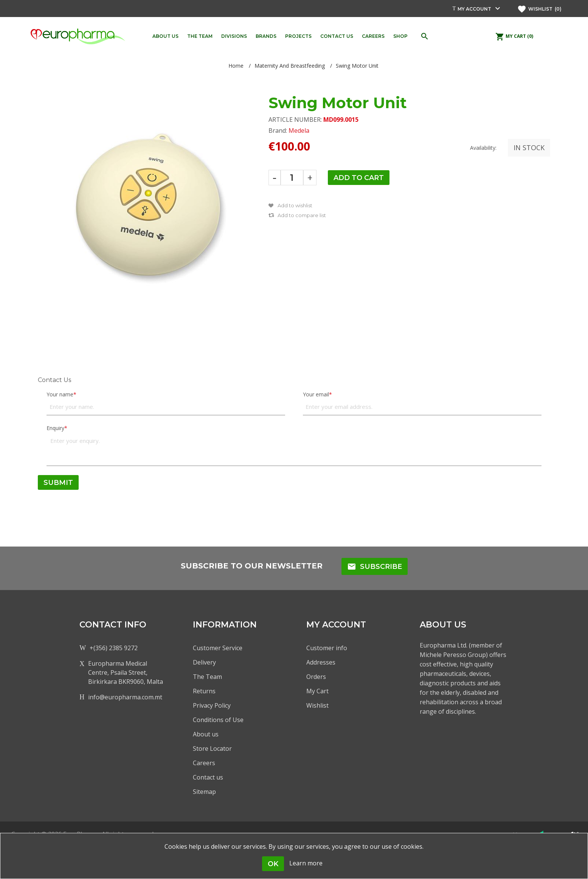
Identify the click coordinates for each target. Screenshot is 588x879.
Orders (316, 677)
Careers (204, 763)
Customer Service (218, 648)
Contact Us (54, 380)
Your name (60, 394)
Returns (204, 691)
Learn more (306, 863)
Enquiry (55, 428)
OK (273, 864)
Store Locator (212, 749)
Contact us (208, 777)
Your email (316, 394)
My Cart (317, 691)
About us (206, 734)
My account (474, 9)
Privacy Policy (212, 705)
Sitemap (204, 792)
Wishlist (317, 705)
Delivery (204, 662)
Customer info (327, 648)
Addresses (321, 662)
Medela (299, 130)
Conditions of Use (218, 720)
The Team (207, 677)
